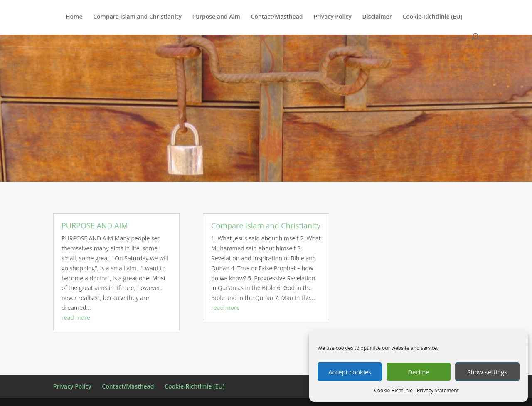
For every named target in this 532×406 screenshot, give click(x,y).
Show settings (487, 372)
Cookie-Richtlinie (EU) (432, 17)
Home (74, 17)
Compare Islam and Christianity (137, 17)
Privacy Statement (438, 390)
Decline (419, 372)
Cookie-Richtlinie (393, 390)
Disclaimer (377, 17)
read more (76, 318)
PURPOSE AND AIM (95, 225)
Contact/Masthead (277, 17)
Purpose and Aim (216, 17)
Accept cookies (350, 372)
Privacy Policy (332, 17)
